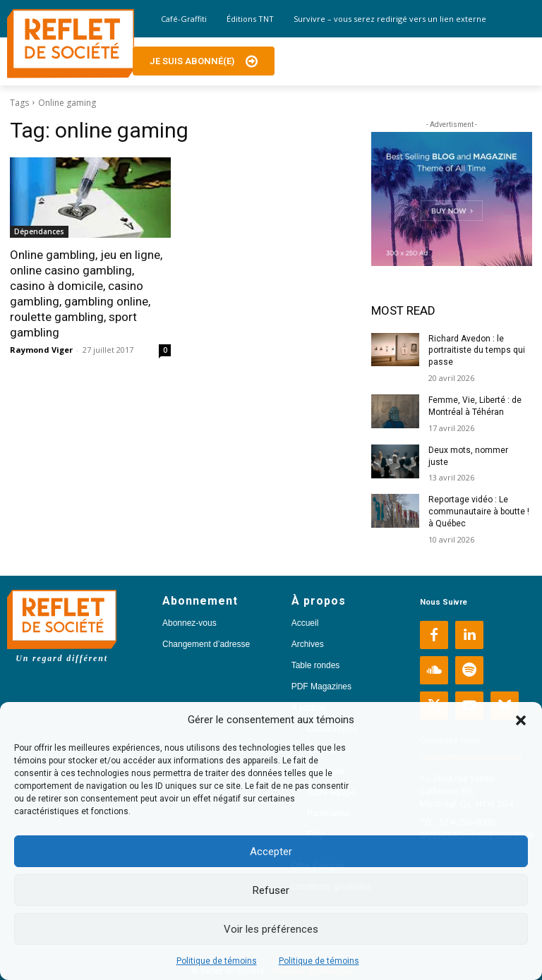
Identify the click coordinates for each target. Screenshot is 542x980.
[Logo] (71, 44)
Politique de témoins (217, 961)
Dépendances (39, 231)
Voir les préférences (271, 929)
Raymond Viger (41, 350)
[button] (521, 720)
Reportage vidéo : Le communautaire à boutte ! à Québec (479, 512)
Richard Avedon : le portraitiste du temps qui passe (476, 351)
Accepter (271, 852)
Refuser (271, 890)
